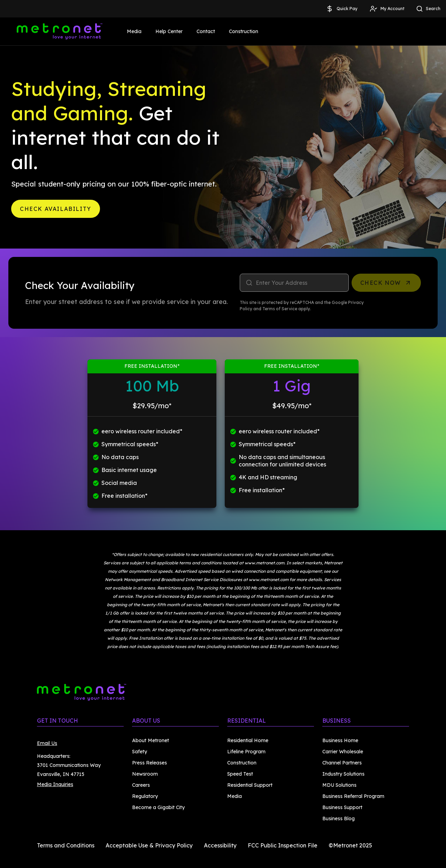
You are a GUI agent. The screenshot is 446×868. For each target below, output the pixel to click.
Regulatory (145, 796)
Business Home (340, 740)
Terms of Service (280, 309)
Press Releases (149, 763)
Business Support (342, 807)
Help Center (169, 31)
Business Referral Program (353, 796)
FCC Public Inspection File (283, 845)
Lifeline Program (246, 752)
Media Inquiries (55, 784)
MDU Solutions (339, 785)
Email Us (47, 743)
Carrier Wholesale (343, 752)
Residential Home (248, 740)
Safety (140, 752)
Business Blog (339, 818)
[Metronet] (60, 31)
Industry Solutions (343, 774)
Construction (244, 31)
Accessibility (220, 845)
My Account (387, 9)
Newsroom (145, 774)
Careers (141, 785)
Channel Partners (342, 763)
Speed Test (240, 774)
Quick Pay (341, 9)
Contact (206, 31)
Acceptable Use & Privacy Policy (149, 845)
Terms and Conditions (66, 845)
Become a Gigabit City (158, 807)
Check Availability (56, 209)
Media (134, 31)
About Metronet (151, 740)
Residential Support (250, 785)
